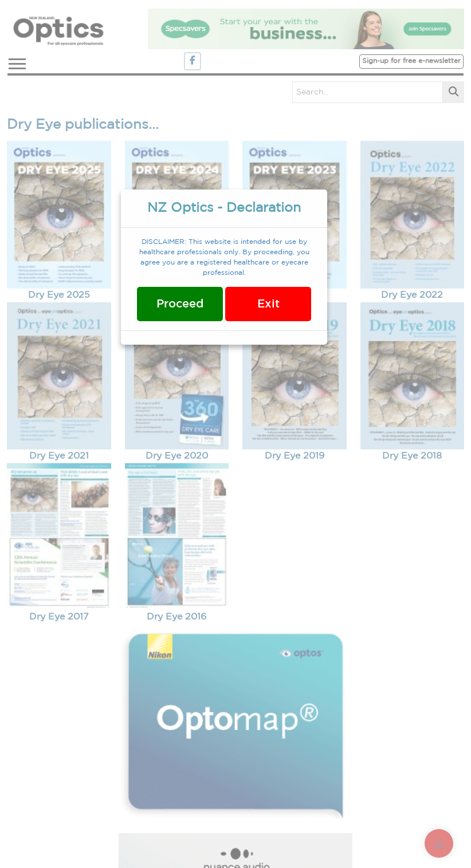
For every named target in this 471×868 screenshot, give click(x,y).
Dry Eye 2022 (412, 295)
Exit (268, 304)
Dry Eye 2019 (295, 456)
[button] (16, 62)
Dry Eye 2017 (59, 617)
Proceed (180, 304)
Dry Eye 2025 (59, 295)
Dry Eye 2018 (412, 456)
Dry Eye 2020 (177, 456)
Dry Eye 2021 (59, 456)
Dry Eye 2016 (176, 617)
